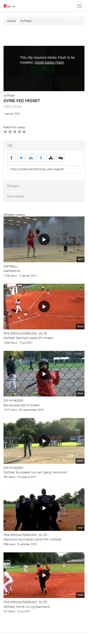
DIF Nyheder (13, 401)
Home (11, 21)
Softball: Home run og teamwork (27, 607)
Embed (13, 186)
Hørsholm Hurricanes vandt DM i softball (32, 539)
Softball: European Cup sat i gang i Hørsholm (35, 472)
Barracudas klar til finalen (22, 405)
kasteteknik (12, 271)
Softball (26, 21)
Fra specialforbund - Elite (25, 333)
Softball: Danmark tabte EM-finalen (29, 338)
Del (10, 145)
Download (15, 196)
